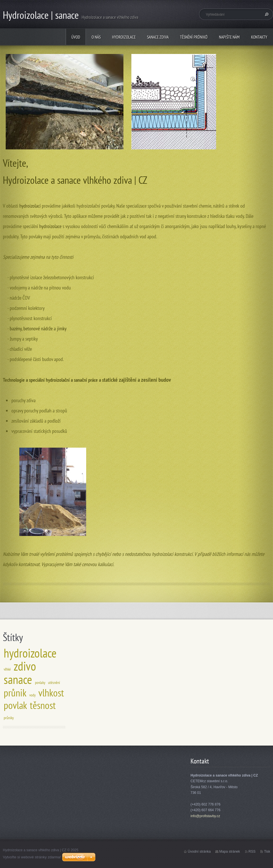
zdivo (25, 666)
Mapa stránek (230, 852)
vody (32, 695)
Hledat (266, 14)
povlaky (40, 682)
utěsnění (54, 682)
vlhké (7, 669)
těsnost (43, 705)
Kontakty (259, 37)
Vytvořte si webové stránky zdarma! (32, 857)
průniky (9, 718)
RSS (252, 852)
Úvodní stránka (199, 852)
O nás (96, 37)
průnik (15, 693)
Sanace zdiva (158, 37)
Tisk (267, 852)
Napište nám (229, 37)
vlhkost (51, 693)
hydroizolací (31, 206)
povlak (15, 705)
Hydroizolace (124, 37)
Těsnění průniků (194, 37)
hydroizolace (50, 226)
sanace (18, 679)
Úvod (76, 37)
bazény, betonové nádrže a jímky (38, 328)
